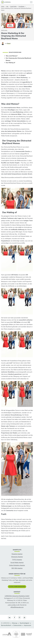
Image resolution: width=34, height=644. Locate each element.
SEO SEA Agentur (17, 568)
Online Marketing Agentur (17, 565)
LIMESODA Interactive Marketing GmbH (17, 596)
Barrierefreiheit (6, 625)
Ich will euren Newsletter (17, 587)
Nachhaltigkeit (25, 623)
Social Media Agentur (17, 563)
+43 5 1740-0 (12, 605)
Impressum (28, 625)
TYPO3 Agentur (17, 560)
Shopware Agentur (17, 557)
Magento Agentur (17, 554)
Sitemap (15, 623)
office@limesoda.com (17, 607)
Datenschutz (17, 625)
